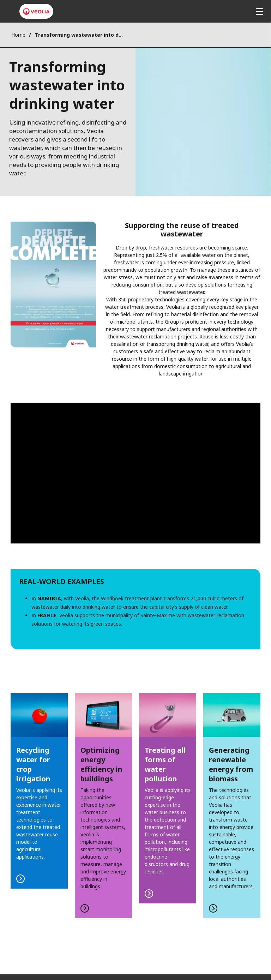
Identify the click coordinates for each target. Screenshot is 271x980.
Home (18, 35)
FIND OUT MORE (39, 791)
